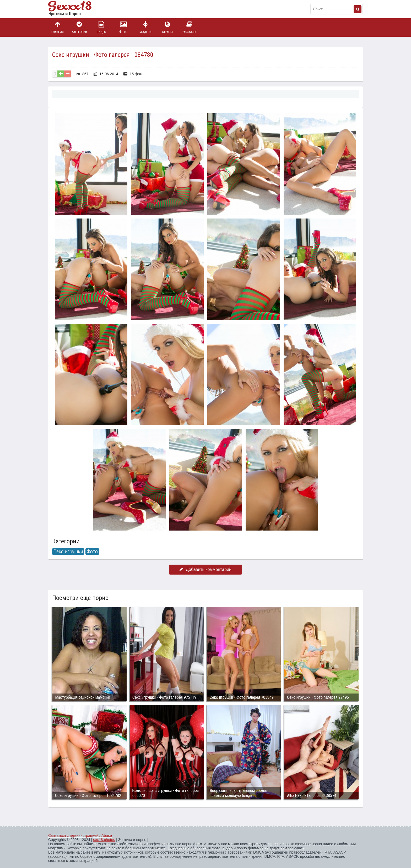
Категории (79, 27)
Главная (57, 27)
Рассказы (189, 27)
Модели (145, 27)
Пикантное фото (74, 9)
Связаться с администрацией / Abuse (80, 836)
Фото (123, 27)
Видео (101, 27)
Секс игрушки (68, 552)
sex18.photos (104, 840)
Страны (167, 27)
